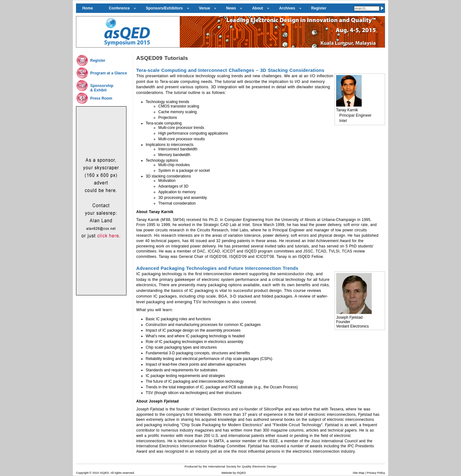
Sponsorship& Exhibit (102, 88)
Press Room (101, 98)
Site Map (359, 473)
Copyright (82, 473)
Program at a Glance (109, 73)
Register (98, 61)
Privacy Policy (376, 473)
